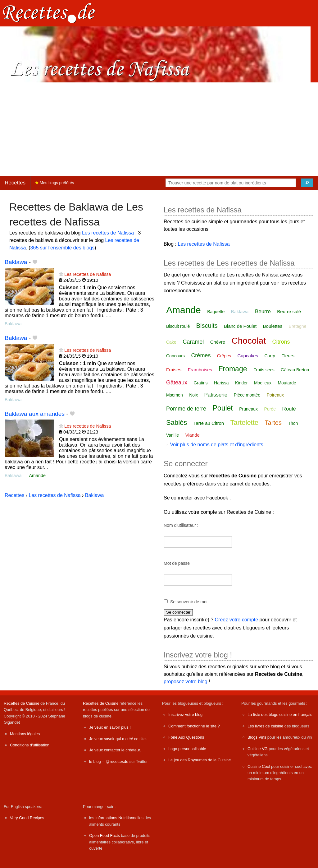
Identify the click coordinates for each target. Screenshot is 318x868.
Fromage (233, 369)
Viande (192, 435)
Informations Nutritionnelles (119, 818)
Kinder (241, 383)
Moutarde (287, 383)
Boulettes (273, 326)
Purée (270, 409)
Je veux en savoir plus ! (110, 727)
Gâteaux (177, 383)
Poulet (223, 408)
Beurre (263, 311)
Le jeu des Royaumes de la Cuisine (200, 760)
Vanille (173, 435)
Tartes (273, 423)
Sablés (177, 422)
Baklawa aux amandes (35, 414)
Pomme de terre (186, 409)
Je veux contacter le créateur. (115, 750)
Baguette (216, 312)
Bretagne (298, 326)
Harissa (221, 383)
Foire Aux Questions (186, 737)
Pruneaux (248, 409)
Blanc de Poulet (240, 326)
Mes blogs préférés (55, 183)
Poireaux (275, 395)
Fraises (174, 370)
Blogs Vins (257, 737)
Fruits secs (264, 370)
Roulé (289, 409)
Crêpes (224, 356)
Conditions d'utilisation (30, 745)
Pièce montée (247, 395)
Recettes (15, 183)
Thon (293, 423)
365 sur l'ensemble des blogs (63, 248)
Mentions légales (25, 734)
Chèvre (218, 342)
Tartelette (245, 422)
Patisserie (216, 395)
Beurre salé (289, 311)
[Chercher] (307, 183)
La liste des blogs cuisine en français (280, 715)
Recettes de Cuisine (22, 703)
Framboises (200, 370)
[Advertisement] (159, 129)
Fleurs (288, 356)
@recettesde (117, 761)
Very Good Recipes (27, 818)
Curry (270, 356)
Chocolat (249, 341)
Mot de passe (177, 563)
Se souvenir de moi (189, 602)
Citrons (281, 342)
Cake (171, 342)
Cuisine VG (258, 749)
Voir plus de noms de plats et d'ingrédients (216, 445)
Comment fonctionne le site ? (194, 726)
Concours (175, 356)
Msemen (175, 395)
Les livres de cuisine (265, 726)
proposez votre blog (186, 682)
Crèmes (201, 355)
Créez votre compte (237, 620)
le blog (95, 761)
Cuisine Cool (259, 766)
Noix (193, 395)
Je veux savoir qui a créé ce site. (118, 739)
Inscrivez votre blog (185, 715)
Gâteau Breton (295, 370)
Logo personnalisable (187, 749)
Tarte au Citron (209, 423)
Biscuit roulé (178, 326)
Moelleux (263, 383)
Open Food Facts (104, 836)
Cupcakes (248, 356)
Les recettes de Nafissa (108, 233)
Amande (37, 476)
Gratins (201, 383)
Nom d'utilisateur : (181, 525)
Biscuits (207, 326)
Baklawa (16, 262)
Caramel (193, 342)
